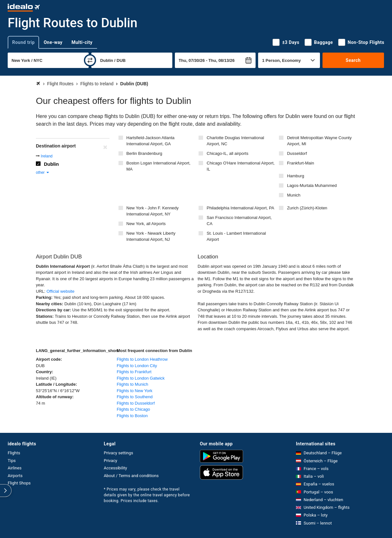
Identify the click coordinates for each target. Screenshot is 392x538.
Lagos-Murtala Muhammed (312, 185)
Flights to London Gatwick (141, 378)
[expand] (6, 491)
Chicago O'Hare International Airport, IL (241, 166)
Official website (60, 291)
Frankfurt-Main (301, 163)
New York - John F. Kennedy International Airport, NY (153, 211)
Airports (15, 476)
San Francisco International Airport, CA (239, 221)
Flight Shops (19, 483)
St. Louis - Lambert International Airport (236, 236)
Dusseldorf (297, 153)
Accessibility (115, 468)
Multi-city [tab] (82, 42)
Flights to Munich (133, 384)
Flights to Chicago (134, 409)
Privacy (110, 461)
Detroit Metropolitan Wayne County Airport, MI (319, 141)
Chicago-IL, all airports (227, 153)
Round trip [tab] (23, 42)
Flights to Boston (132, 416)
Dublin (51, 164)
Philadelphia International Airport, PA (240, 208)
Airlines (15, 468)
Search (353, 60)
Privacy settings (118, 453)
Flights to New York (135, 391)
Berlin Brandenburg (144, 153)
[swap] (90, 60)
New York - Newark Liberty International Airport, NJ (151, 236)
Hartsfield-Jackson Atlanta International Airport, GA (151, 141)
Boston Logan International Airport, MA (159, 166)
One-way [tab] (53, 42)
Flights (14, 453)
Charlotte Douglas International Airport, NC (235, 141)
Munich (294, 195)
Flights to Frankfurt (134, 372)
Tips (12, 461)
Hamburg (295, 176)
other (43, 172)
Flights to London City (137, 366)
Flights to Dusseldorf (136, 403)
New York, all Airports (146, 224)
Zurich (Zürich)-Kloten (307, 208)
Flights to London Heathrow (142, 359)
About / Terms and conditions (131, 476)
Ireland (47, 156)
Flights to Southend (135, 397)
